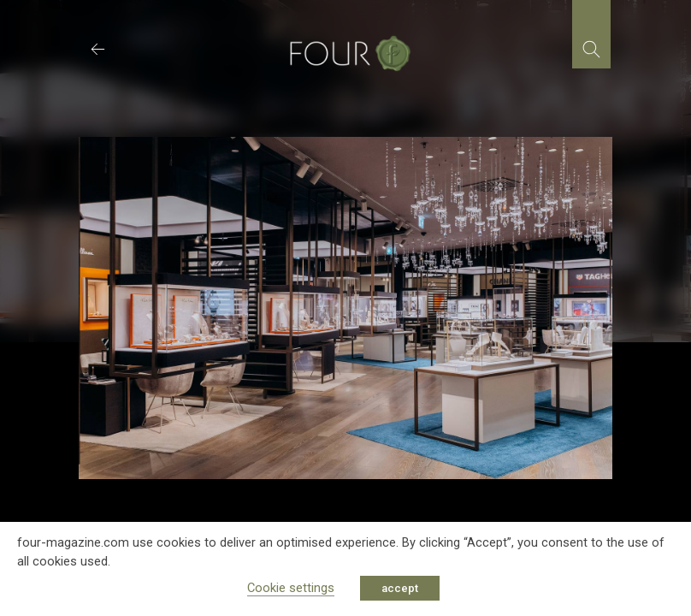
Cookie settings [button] (291, 588)
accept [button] (400, 588)
